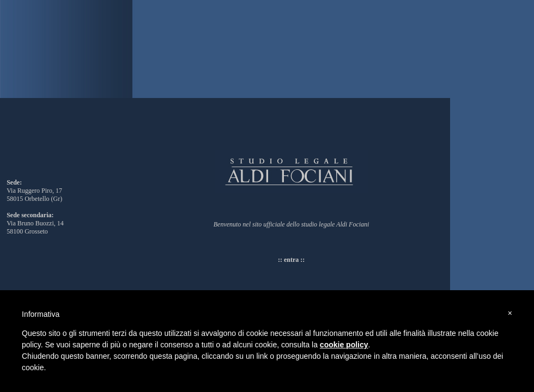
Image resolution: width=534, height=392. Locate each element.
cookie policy (344, 345)
